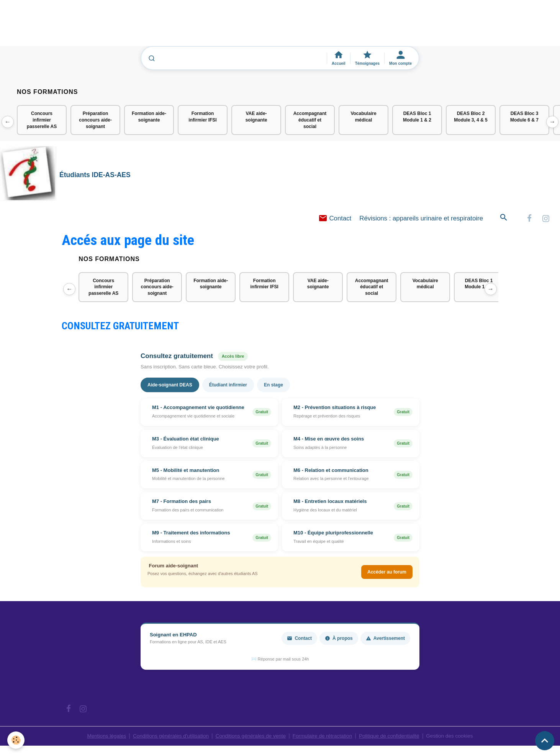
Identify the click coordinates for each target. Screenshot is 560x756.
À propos (339, 639)
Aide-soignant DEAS (170, 386)
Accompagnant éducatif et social (310, 120)
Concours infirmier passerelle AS (42, 120)
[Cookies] (16, 740)
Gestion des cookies (454, 737)
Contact (335, 219)
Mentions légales (102, 737)
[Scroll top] (545, 741)
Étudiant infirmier (228, 386)
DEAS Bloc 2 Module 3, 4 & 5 (471, 117)
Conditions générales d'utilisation (168, 737)
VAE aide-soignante (256, 117)
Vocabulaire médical (363, 117)
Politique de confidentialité (392, 737)
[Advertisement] (139, 26)
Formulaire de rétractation (324, 737)
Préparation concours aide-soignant (95, 120)
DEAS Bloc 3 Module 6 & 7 (524, 117)
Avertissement (385, 639)
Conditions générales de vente (250, 737)
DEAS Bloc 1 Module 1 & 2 (417, 117)
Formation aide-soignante (149, 117)
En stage (273, 386)
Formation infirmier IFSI (202, 117)
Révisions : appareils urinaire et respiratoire (421, 219)
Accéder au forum (387, 574)
